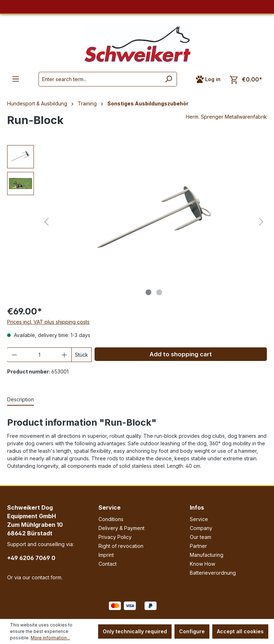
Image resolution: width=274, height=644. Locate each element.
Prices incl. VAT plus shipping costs (48, 322)
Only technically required (135, 631)
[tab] (21, 400)
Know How (202, 564)
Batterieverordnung (213, 573)
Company (201, 528)
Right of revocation (121, 546)
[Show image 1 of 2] (148, 292)
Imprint (106, 555)
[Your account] (208, 79)
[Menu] (16, 79)
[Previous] (46, 222)
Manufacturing (207, 555)
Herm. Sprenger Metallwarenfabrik (226, 117)
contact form (47, 577)
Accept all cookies (240, 631)
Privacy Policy (115, 537)
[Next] (261, 222)
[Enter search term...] (100, 79)
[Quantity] (39, 355)
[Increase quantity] (65, 355)
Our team (201, 537)
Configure (192, 631)
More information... (50, 638)
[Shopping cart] (246, 80)
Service (110, 507)
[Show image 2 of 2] (159, 292)
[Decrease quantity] (14, 355)
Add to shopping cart (181, 354)
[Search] (169, 79)
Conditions (111, 519)
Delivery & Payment (121, 528)
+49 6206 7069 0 (31, 558)
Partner (198, 546)
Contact (108, 564)
